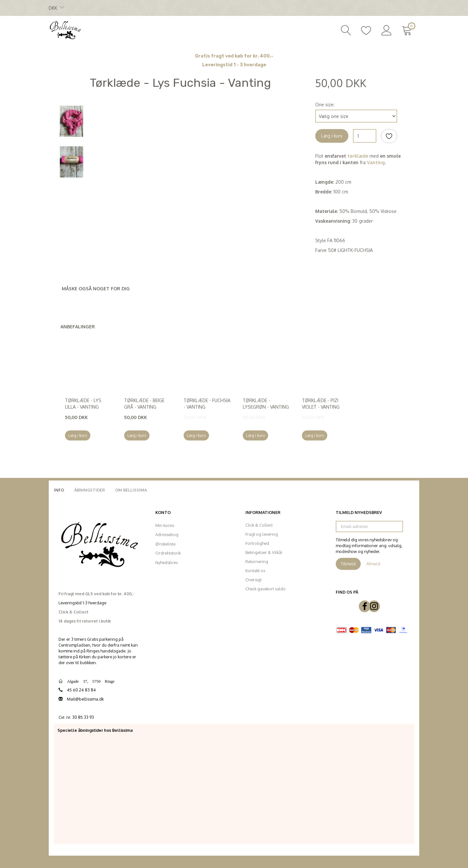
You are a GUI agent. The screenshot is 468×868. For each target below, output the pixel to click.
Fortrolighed (257, 543)
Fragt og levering (262, 534)
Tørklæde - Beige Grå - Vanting (144, 404)
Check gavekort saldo (266, 589)
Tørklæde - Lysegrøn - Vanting (266, 404)
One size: (325, 105)
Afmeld (373, 564)
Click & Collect (259, 525)
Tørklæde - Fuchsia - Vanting (207, 404)
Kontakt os (255, 571)
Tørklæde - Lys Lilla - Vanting (83, 404)
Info (59, 490)
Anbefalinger (78, 327)
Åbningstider (90, 490)
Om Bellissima (131, 490)
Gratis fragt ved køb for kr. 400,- (234, 56)
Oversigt (253, 580)
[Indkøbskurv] (408, 30)
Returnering (257, 561)
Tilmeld (348, 564)
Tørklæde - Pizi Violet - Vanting (321, 404)
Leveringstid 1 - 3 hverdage (234, 65)
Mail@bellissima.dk (85, 699)
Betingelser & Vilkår (264, 552)
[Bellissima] (65, 30)
